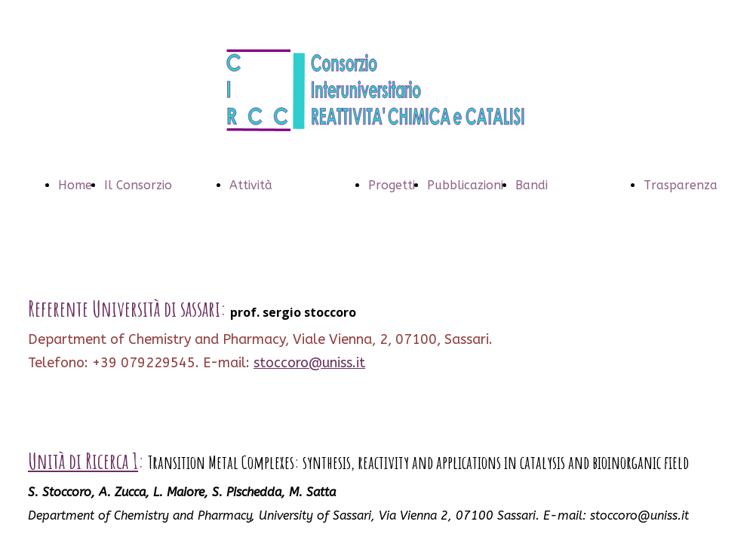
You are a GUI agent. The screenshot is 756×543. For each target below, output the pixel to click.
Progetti (392, 185)
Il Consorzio (138, 185)
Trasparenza (681, 185)
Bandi (532, 185)
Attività (251, 185)
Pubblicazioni (465, 185)
